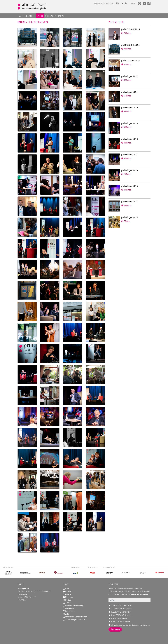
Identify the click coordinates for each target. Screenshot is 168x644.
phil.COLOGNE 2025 (130, 29)
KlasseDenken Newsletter (121, 609)
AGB (66, 614)
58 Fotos (126, 112)
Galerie (40, 16)
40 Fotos (126, 190)
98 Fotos (126, 49)
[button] (117, 3)
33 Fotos (126, 206)
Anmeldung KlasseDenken (75, 620)
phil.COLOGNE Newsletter (121, 605)
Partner (62, 16)
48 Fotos (126, 143)
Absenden (115, 629)
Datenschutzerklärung (73, 606)
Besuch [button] (30, 16)
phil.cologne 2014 (129, 202)
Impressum (69, 611)
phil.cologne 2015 (129, 186)
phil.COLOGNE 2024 (130, 45)
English (132, 3)
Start (21, 16)
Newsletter (68, 608)
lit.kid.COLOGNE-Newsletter (122, 615)
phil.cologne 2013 (129, 217)
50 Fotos (126, 159)
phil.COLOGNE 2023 (130, 61)
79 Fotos (126, 33)
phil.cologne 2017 (129, 155)
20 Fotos (126, 174)
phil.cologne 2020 (129, 108)
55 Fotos (126, 80)
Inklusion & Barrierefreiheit (75, 617)
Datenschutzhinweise (141, 625)
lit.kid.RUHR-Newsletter (120, 622)
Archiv (67, 603)
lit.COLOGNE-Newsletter (121, 612)
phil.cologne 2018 (129, 139)
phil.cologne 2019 (129, 123)
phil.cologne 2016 (129, 170)
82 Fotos (126, 64)
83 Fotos (126, 127)
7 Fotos (126, 221)
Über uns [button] (51, 16)
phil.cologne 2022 (129, 76)
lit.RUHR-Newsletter (119, 618)
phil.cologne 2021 (129, 92)
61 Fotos (126, 96)
